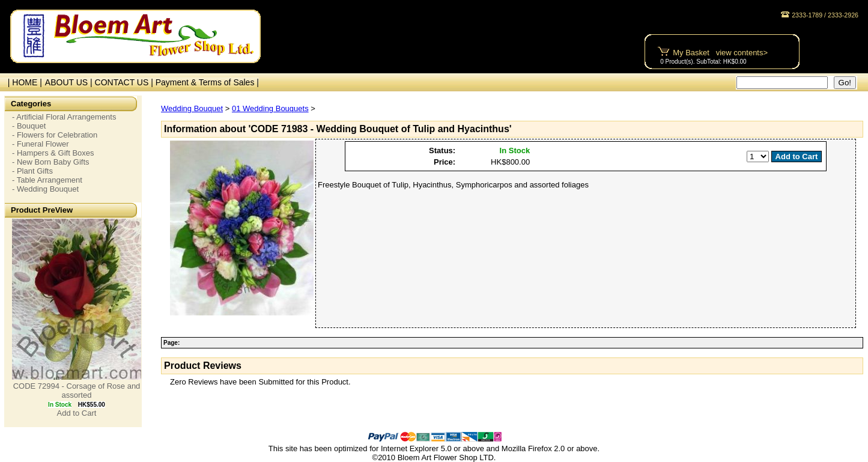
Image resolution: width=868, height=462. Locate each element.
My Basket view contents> (720, 53)
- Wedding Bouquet (45, 189)
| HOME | (23, 82)
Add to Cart (77, 413)
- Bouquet (29, 126)
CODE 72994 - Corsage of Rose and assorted (77, 391)
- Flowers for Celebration (55, 135)
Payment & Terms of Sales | (207, 82)
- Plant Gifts (32, 171)
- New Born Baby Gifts (51, 162)
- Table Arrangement (47, 180)
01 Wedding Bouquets (270, 108)
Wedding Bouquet (192, 108)
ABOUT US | (70, 82)
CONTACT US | (125, 82)
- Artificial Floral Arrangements (64, 117)
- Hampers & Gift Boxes (53, 153)
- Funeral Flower (41, 144)
